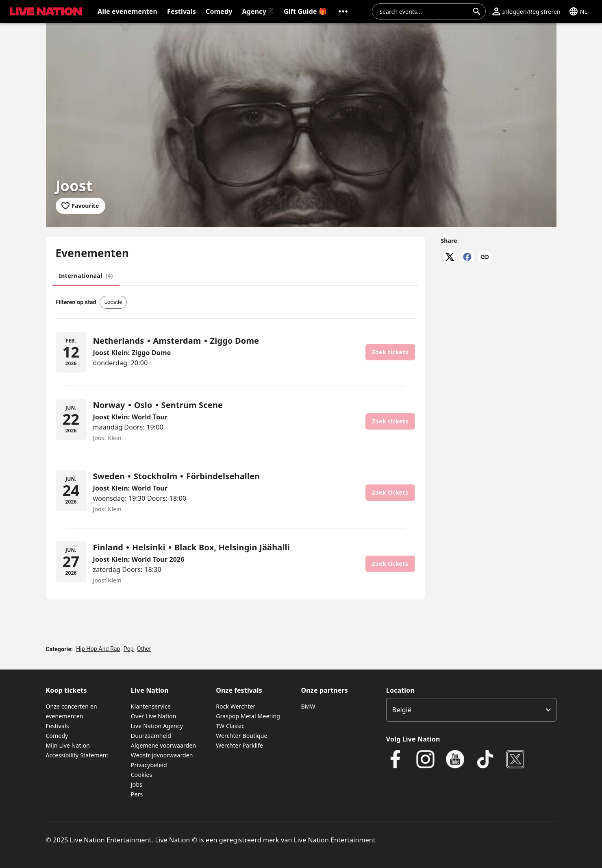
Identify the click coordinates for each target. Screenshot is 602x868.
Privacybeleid (149, 765)
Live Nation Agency (157, 726)
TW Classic (230, 726)
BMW (308, 706)
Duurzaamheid (151, 736)
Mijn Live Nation (68, 745)
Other (144, 649)
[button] (343, 11)
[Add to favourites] (81, 206)
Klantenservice (151, 706)
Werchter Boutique (241, 736)
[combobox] (424, 11)
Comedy (57, 736)
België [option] (402, 710)
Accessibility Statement (77, 755)
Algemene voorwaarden (163, 745)
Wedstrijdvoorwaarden (162, 755)
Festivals (58, 726)
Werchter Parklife (239, 745)
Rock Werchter (236, 706)
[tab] (86, 276)
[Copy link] (485, 257)
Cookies (142, 775)
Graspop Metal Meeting (248, 716)
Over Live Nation (154, 716)
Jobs (137, 784)
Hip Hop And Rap (98, 649)
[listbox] (471, 710)
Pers (137, 794)
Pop (129, 649)
